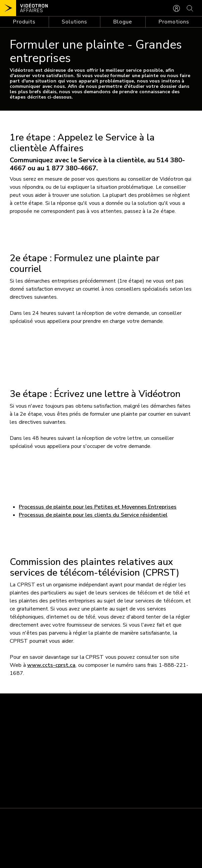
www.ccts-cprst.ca (51, 665)
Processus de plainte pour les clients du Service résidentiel (93, 515)
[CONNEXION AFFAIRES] (176, 8)
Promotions (174, 22)
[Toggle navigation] (24, 22)
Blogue (123, 22)
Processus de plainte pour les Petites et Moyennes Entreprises (98, 507)
